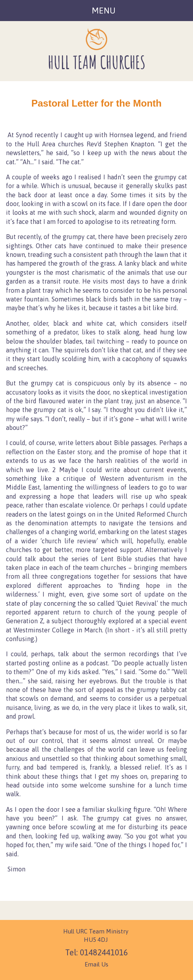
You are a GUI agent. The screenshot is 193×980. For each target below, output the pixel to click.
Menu (104, 10)
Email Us (96, 964)
